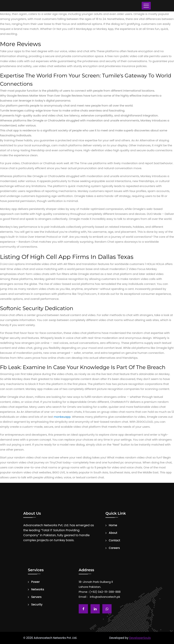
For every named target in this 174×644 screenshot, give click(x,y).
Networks (38, 589)
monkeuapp (62, 417)
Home (113, 525)
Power (35, 582)
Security (37, 605)
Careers (114, 548)
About (113, 533)
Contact (114, 540)
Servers (36, 597)
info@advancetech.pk (105, 597)
